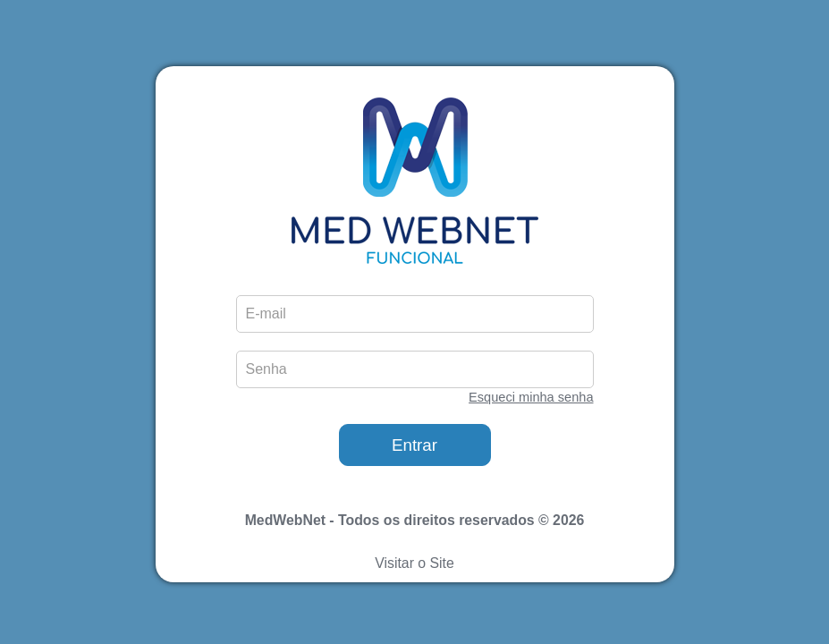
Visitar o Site (414, 563)
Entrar (414, 445)
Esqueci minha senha (531, 397)
